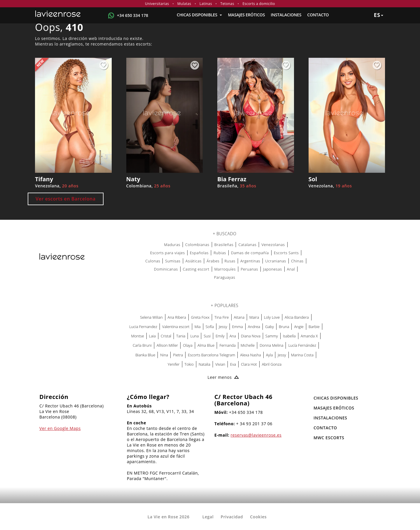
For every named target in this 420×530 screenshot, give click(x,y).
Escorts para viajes (168, 253)
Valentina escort (176, 327)
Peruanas (249, 269)
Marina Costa (302, 355)
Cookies (258, 517)
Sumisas (173, 261)
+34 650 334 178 (133, 15)
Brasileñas (224, 245)
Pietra (178, 355)
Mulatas (184, 4)
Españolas (199, 253)
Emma (238, 327)
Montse (138, 336)
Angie (299, 327)
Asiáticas (194, 261)
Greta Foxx (200, 317)
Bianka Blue (145, 355)
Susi (207, 336)
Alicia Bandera (297, 317)
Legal (208, 517)
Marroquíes (225, 269)
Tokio (189, 364)
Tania (181, 336)
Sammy (272, 336)
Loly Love (272, 317)
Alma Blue (206, 345)
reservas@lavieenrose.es (256, 435)
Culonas (153, 261)
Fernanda (228, 345)
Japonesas (273, 269)
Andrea (254, 327)
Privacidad (232, 517)
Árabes (213, 261)
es (379, 15)
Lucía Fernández (302, 345)
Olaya (188, 345)
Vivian (220, 364)
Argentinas (250, 261)
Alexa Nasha (251, 355)
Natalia (204, 364)
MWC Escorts (329, 438)
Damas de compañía (250, 253)
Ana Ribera (177, 317)
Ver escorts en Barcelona (66, 199)
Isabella (289, 336)
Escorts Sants (286, 253)
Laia (152, 336)
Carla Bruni (142, 345)
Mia (198, 327)
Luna (194, 336)
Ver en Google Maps (60, 428)
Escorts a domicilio (259, 4)
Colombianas (197, 245)
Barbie (314, 327)
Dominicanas (166, 269)
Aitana (239, 317)
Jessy (223, 327)
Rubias (220, 253)
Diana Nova (251, 336)
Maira (254, 317)
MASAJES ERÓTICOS (246, 15)
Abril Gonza (272, 364)
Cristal (166, 336)
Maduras (172, 245)
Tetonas (227, 4)
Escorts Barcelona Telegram (211, 355)
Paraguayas (225, 277)
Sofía (210, 327)
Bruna (284, 327)
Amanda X (309, 336)
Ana (233, 336)
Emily (220, 336)
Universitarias (157, 4)
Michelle (248, 345)
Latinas (206, 4)
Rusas (230, 261)
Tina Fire (222, 317)
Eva (233, 364)
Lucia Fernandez (143, 327)
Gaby (269, 327)
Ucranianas (276, 261)
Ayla (269, 355)
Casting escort (196, 269)
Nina (164, 355)
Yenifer (174, 364)
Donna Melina (271, 345)
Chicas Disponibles (199, 15)
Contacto (318, 15)
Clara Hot (249, 364)
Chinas (297, 261)
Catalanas (247, 245)
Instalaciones (286, 15)
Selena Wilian (151, 317)
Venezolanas (273, 245)
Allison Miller (167, 345)
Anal (291, 269)
